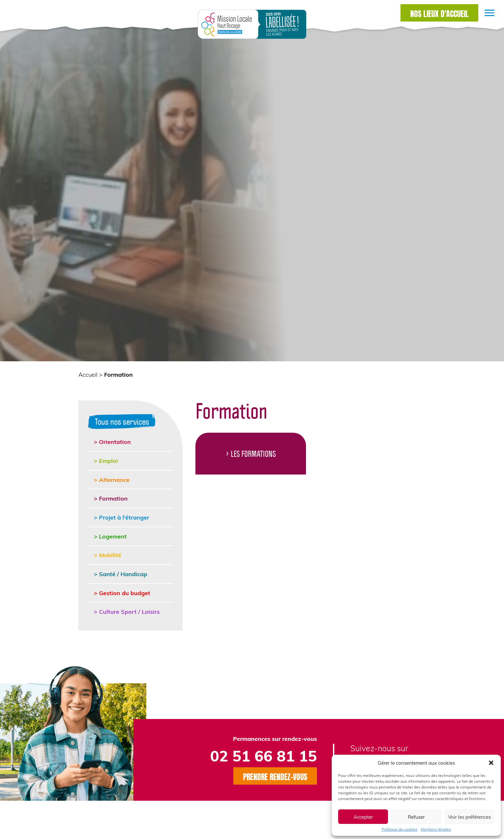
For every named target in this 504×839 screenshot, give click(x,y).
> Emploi (106, 461)
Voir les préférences (469, 817)
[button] (491, 763)
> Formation (111, 498)
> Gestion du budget (122, 593)
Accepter (363, 817)
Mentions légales (436, 829)
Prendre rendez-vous (275, 776)
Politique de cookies (400, 829)
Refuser (416, 817)
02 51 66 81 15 (264, 756)
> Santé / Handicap (121, 574)
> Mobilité (108, 555)
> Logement (110, 536)
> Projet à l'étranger (122, 517)
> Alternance (112, 479)
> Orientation (112, 442)
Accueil (88, 374)
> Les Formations (251, 453)
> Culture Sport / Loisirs (127, 611)
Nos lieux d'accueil (439, 13)
